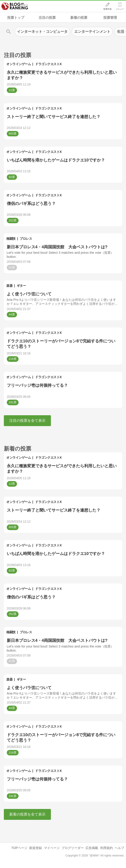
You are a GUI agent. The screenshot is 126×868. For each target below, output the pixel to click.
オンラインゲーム (19, 64)
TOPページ (19, 848)
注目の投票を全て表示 (27, 421)
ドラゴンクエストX (48, 64)
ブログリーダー (73, 848)
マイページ (52, 848)
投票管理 (110, 18)
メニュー (120, 9)
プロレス (26, 239)
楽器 (9, 286)
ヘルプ (119, 848)
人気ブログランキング (15, 7)
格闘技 (11, 239)
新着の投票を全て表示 (27, 814)
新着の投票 (79, 18)
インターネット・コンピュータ (42, 32)
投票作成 (107, 9)
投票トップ (16, 18)
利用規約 (107, 848)
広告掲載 (92, 848)
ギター (21, 286)
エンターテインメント (92, 32)
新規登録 (36, 848)
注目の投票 (47, 18)
